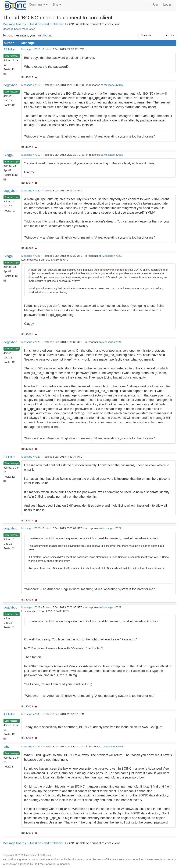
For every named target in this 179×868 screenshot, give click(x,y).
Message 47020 (31, 190)
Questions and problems (46, 24)
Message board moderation (19, 29)
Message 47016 (31, 85)
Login (167, 5)
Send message (12, 56)
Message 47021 (31, 256)
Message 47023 (31, 342)
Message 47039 (31, 746)
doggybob (10, 85)
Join (155, 5)
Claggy (8, 155)
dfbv (6, 747)
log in (47, 35)
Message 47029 (31, 607)
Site (57, 5)
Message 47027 (31, 457)
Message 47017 (31, 155)
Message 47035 (31, 714)
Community (38, 5)
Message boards (14, 24)
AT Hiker (9, 49)
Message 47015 (31, 49)
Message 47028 (31, 528)
